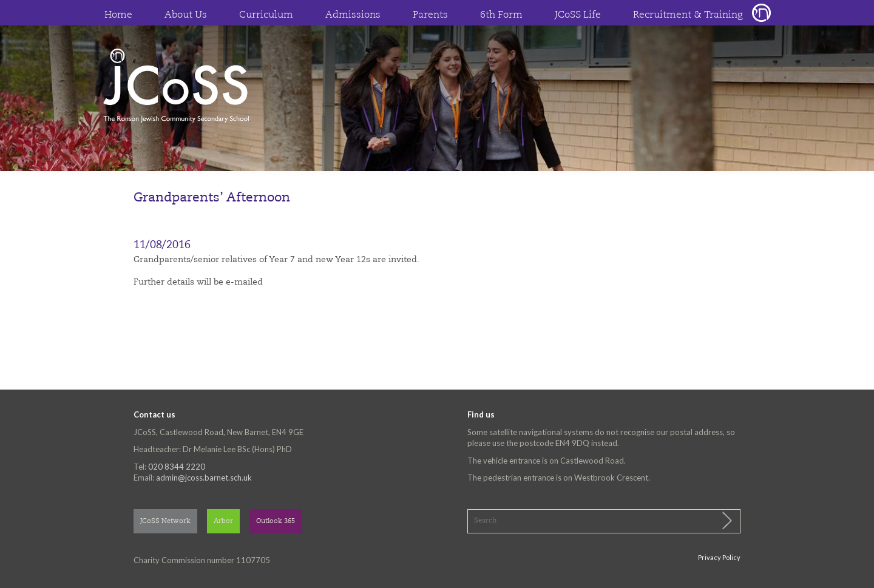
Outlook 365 (276, 522)
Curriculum (266, 15)
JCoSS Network (165, 522)
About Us (186, 15)
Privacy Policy (719, 557)
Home (118, 15)
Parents (430, 15)
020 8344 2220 (177, 467)
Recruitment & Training (688, 15)
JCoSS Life (578, 15)
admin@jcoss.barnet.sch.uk (204, 478)
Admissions (353, 15)
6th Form (501, 15)
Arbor (223, 522)
